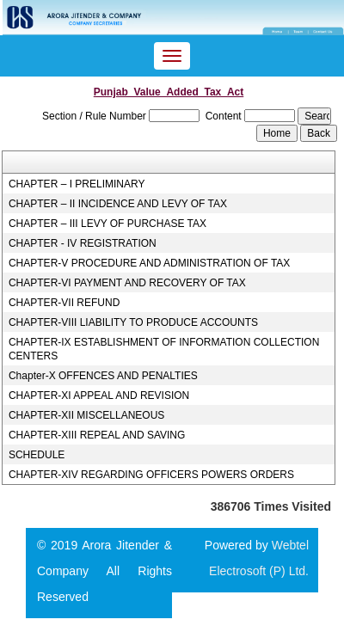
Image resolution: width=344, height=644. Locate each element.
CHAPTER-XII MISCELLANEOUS (86, 415)
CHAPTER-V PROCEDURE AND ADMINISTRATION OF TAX (149, 263)
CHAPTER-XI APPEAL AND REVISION (99, 396)
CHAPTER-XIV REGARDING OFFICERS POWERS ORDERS (151, 475)
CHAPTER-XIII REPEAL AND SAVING (97, 435)
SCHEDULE (37, 455)
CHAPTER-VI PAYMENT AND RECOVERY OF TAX (127, 283)
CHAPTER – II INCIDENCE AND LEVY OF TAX (118, 204)
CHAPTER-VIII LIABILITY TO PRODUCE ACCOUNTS (133, 322)
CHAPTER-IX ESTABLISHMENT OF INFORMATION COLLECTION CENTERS (164, 349)
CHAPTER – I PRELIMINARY (77, 184)
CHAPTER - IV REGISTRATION (83, 243)
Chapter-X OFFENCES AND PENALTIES (103, 376)
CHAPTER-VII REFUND (64, 303)
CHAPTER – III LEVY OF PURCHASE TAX (107, 224)
